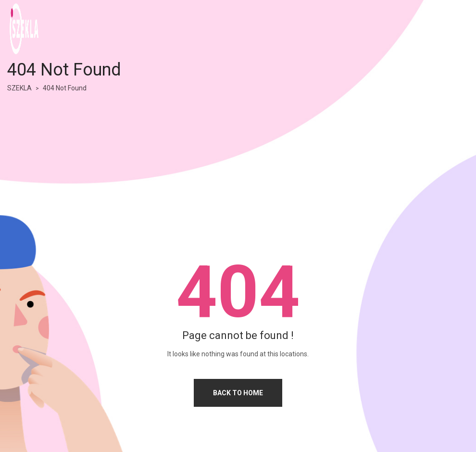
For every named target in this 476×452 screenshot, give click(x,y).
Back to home (238, 393)
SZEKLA (19, 88)
